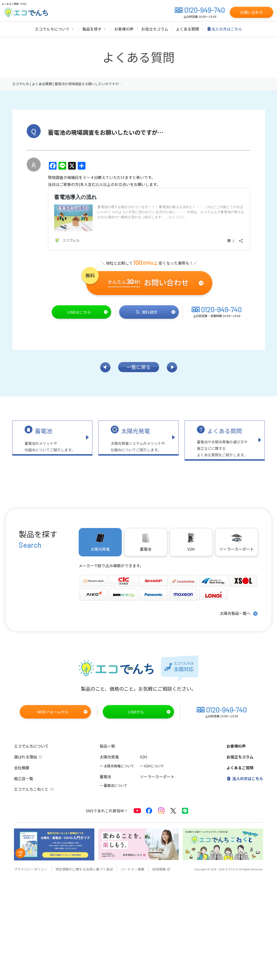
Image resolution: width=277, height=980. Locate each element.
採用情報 (161, 869)
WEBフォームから (63, 712)
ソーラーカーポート (237, 542)
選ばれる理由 (28, 757)
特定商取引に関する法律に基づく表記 (84, 869)
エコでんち (21, 84)
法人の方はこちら (245, 778)
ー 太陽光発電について (117, 766)
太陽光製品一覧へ (239, 614)
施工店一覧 (24, 778)
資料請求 (156, 312)
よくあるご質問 (240, 768)
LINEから (149, 712)
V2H (191, 542)
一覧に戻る (139, 367)
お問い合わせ (251, 12)
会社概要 (22, 768)
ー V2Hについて (152, 766)
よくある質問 (225, 431)
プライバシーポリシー (31, 869)
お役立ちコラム (240, 757)
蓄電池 (44, 431)
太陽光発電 (135, 431)
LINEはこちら (88, 312)
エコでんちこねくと (34, 789)
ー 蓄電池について (113, 785)
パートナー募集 (133, 869)
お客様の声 (236, 746)
